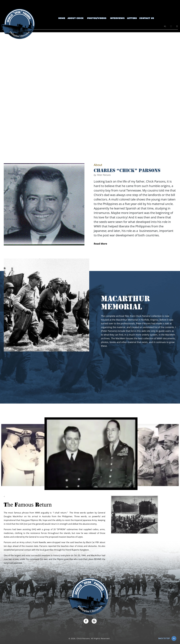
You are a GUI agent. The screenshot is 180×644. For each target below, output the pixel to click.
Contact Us (147, 18)
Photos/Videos (97, 18)
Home (62, 18)
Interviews (117, 18)
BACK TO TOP (164, 638)
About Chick (76, 18)
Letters (132, 18)
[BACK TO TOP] (174, 638)
